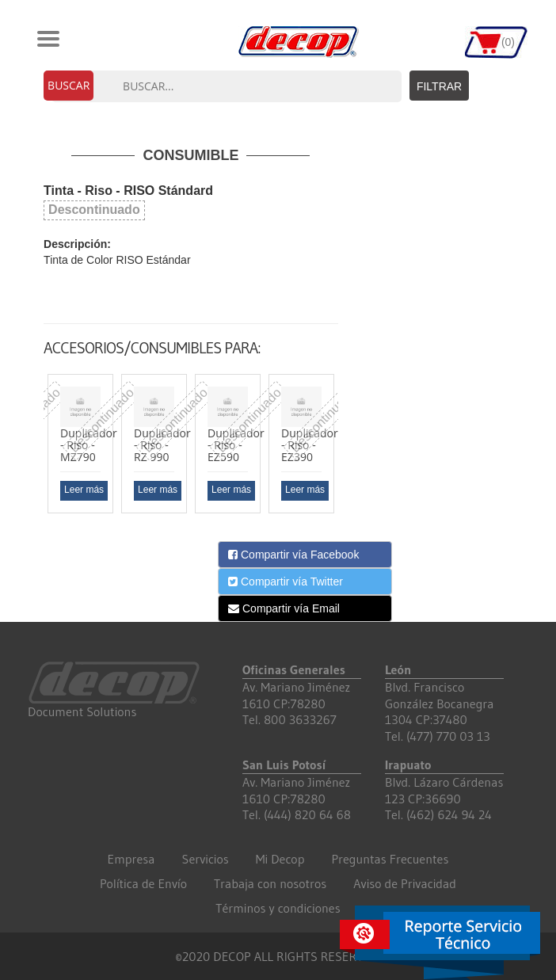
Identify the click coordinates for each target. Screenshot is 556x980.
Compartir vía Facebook (293, 555)
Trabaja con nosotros (270, 883)
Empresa (131, 859)
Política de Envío (143, 883)
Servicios (206, 859)
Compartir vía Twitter (286, 582)
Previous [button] (32, 449)
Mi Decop (280, 859)
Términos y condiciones (278, 908)
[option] (80, 444)
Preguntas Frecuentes (390, 859)
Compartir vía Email (284, 608)
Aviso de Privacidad (405, 883)
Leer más (84, 490)
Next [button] (350, 449)
